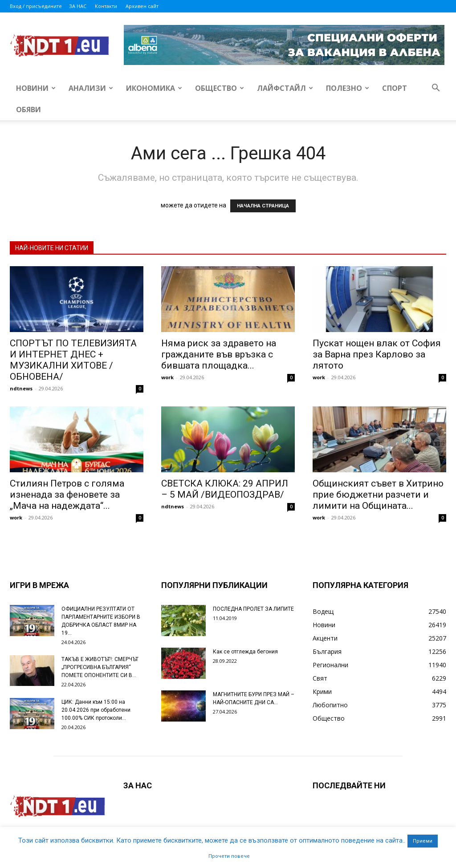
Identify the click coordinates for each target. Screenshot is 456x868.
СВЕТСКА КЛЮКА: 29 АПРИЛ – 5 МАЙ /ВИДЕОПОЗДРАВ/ (225, 489)
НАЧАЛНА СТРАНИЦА (263, 206)
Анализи (91, 88)
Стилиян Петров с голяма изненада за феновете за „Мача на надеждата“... (67, 495)
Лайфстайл (285, 88)
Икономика (154, 88)
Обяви (28, 110)
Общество (220, 88)
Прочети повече (229, 856)
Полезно (348, 88)
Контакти (106, 6)
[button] (436, 89)
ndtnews (21, 388)
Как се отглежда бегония (245, 652)
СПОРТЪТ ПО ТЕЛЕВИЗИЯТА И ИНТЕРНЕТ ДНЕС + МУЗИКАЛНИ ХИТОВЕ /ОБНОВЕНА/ (73, 360)
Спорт (395, 88)
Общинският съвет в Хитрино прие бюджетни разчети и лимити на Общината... (378, 495)
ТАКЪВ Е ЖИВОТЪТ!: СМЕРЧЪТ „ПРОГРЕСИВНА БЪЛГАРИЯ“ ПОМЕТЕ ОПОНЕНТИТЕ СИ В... (100, 667)
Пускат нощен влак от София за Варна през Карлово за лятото (377, 354)
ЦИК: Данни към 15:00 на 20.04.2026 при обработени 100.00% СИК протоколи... (96, 710)
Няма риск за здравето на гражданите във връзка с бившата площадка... (219, 354)
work (167, 377)
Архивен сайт (142, 6)
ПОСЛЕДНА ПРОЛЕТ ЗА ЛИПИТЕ (253, 609)
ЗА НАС (78, 6)
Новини (36, 88)
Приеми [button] (423, 841)
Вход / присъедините (36, 6)
